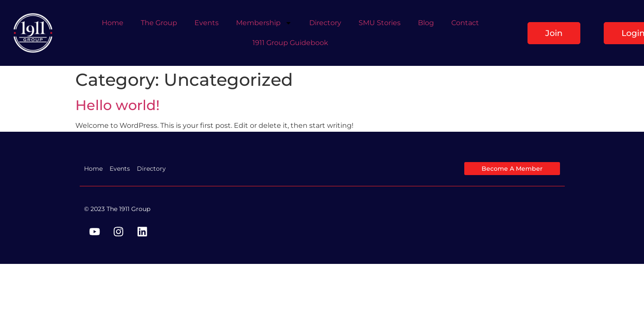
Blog (426, 23)
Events (207, 23)
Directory (325, 23)
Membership (264, 23)
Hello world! (118, 105)
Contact (465, 23)
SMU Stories (380, 23)
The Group (159, 23)
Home (113, 23)
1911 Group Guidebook (290, 43)
